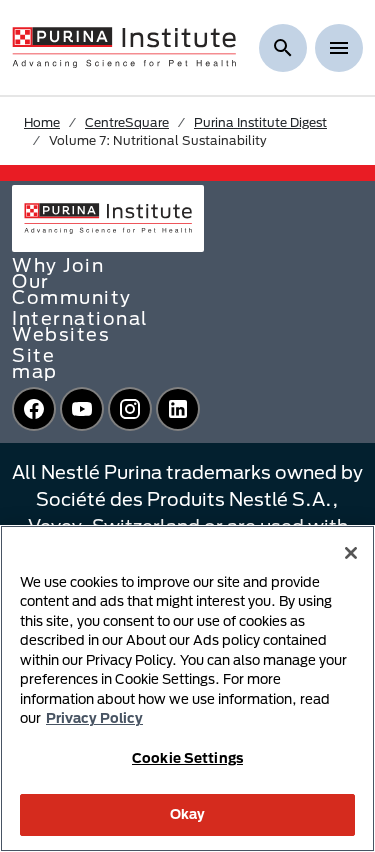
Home (42, 122)
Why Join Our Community (72, 281)
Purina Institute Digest (260, 122)
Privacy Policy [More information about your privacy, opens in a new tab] (94, 718)
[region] (187, 688)
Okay (188, 814)
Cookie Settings (187, 758)
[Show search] (283, 48)
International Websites (80, 326)
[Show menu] (339, 48)
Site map (35, 363)
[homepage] (124, 46)
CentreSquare (127, 122)
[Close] (351, 553)
